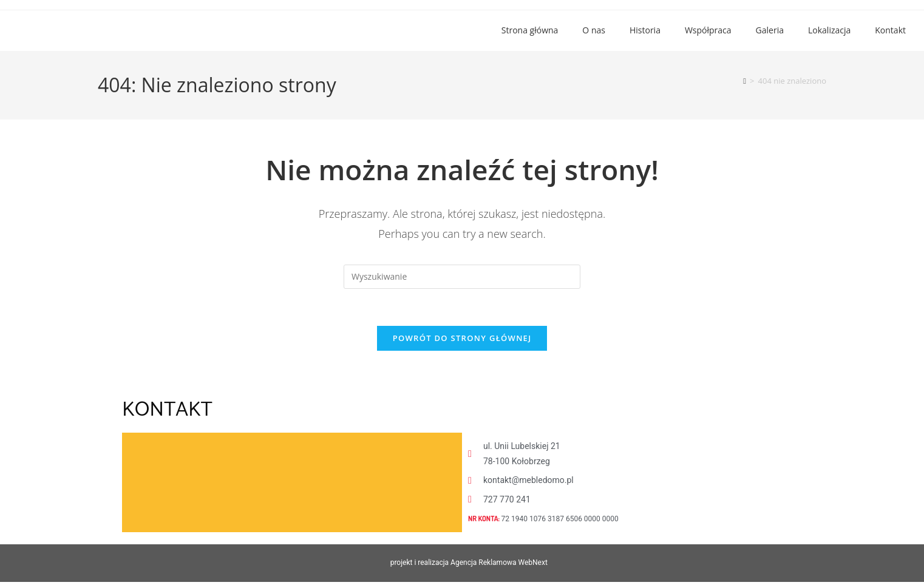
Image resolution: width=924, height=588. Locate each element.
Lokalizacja (829, 30)
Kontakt (890, 30)
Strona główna (530, 30)
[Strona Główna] (745, 81)
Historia (645, 30)
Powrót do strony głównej (462, 338)
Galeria (770, 30)
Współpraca (708, 30)
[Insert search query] (462, 277)
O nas (594, 30)
